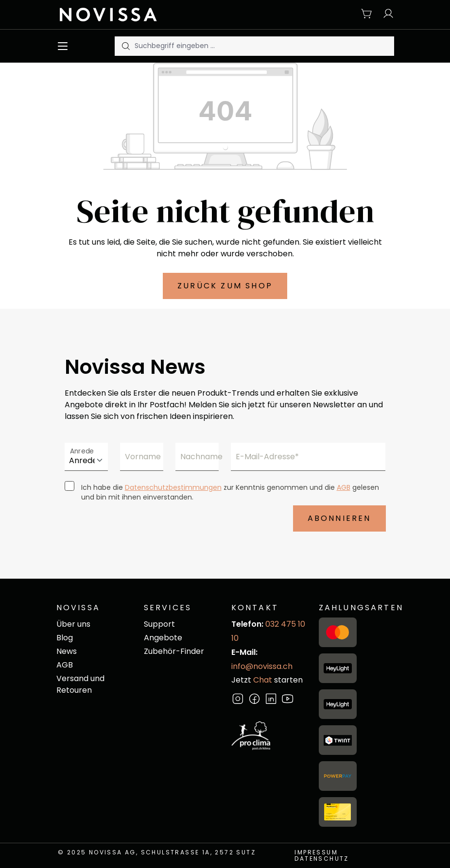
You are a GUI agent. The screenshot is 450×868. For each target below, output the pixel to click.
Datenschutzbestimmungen (173, 487)
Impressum (316, 852)
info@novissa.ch (262, 666)
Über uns (73, 624)
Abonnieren (339, 518)
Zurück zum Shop (225, 286)
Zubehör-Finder (174, 651)
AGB (344, 487)
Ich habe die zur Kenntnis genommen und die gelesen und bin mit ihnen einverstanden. (230, 492)
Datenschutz (321, 859)
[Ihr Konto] (386, 14)
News (67, 651)
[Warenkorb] (367, 14)
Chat (263, 680)
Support (159, 624)
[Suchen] (125, 46)
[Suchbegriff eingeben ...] (264, 46)
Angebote (163, 638)
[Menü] (65, 46)
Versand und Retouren (80, 684)
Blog (65, 638)
